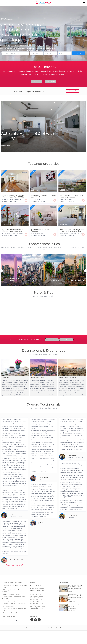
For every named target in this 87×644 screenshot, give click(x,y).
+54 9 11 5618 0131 (37, 586)
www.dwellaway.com (38, 591)
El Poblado (64, 199)
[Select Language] (11, 2)
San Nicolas (72, 588)
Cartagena (49, 271)
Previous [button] (22, 266)
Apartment (7, 201)
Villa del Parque (65, 234)
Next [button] (65, 266)
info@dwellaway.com (38, 588)
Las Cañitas (7, 234)
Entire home (14, 201)
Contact (59, 628)
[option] (28, 266)
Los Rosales (36, 199)
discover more (6, 146)
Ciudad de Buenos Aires (16, 199)
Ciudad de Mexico (59, 271)
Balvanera (7, 199)
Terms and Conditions (48, 628)
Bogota (41, 199)
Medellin (69, 199)
